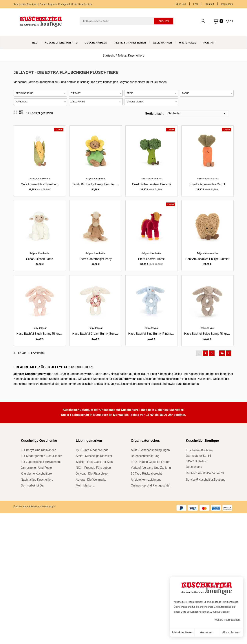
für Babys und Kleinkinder (38, 450)
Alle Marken (162, 43)
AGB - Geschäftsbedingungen (150, 450)
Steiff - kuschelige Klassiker (94, 456)
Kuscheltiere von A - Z (61, 43)
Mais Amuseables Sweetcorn (40, 184)
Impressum (227, 4)
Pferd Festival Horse (152, 259)
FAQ (196, 4)
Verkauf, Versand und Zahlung (151, 468)
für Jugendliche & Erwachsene (41, 462)
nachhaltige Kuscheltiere (37, 480)
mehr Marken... (86, 485)
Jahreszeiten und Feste (36, 468)
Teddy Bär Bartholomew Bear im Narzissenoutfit (104, 184)
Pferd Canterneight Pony (95, 259)
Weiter (228, 353)
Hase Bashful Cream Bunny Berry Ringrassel (102, 334)
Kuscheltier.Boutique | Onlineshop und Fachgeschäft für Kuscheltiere (53, 4)
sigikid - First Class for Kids (94, 462)
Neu (35, 43)
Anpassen (207, 632)
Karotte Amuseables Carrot (207, 184)
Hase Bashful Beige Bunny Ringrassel (209, 334)
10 (222, 353)
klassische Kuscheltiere (36, 474)
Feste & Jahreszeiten (130, 43)
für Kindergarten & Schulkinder (41, 456)
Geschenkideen (96, 43)
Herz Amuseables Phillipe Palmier (207, 259)
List (21, 112)
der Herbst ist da (32, 485)
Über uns (181, 4)
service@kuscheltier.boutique (206, 480)
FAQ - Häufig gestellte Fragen (151, 462)
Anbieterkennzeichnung (146, 480)
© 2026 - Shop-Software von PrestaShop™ (35, 506)
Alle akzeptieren (182, 632)
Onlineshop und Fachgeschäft (151, 485)
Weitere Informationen (227, 620)
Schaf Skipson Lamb (40, 259)
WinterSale (188, 43)
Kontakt (210, 4)
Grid (15, 112)
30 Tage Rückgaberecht (146, 474)
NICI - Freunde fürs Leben (93, 468)
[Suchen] (127, 21)
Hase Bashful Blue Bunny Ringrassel (152, 334)
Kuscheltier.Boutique (202, 441)
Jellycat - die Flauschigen (93, 474)
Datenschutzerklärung (145, 456)
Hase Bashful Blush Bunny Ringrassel (41, 334)
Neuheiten (197, 113)
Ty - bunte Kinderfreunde (92, 450)
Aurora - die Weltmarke (91, 480)
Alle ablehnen (231, 632)
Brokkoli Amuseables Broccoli (151, 184)
